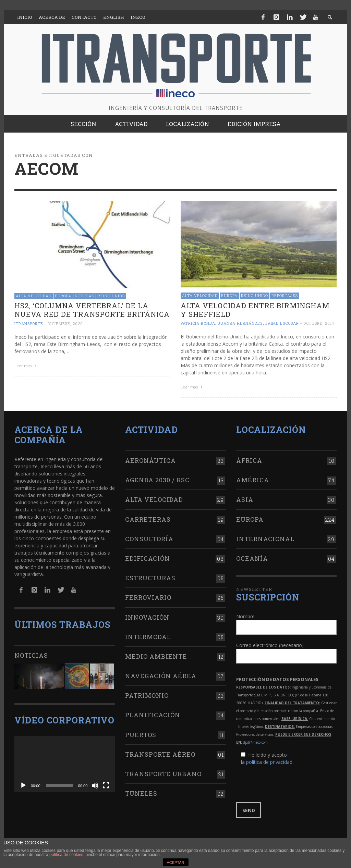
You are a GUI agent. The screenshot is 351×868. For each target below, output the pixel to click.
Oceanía (252, 557)
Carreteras (148, 518)
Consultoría (149, 537)
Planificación (153, 714)
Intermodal (148, 635)
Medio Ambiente (156, 655)
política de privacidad (269, 761)
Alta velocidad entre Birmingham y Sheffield (255, 310)
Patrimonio (147, 694)
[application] (65, 763)
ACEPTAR (175, 863)
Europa (63, 296)
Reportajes (285, 295)
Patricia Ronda (198, 323)
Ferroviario (148, 596)
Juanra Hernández (240, 323)
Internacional (265, 537)
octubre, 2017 (319, 323)
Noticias (84, 296)
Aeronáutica (150, 459)
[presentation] (288, 783)
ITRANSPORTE (29, 324)
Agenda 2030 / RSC (157, 479)
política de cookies (66, 855)
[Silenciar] (95, 784)
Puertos (141, 733)
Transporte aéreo (160, 753)
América (253, 479)
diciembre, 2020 (65, 324)
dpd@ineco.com (255, 741)
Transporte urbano (163, 773)
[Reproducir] (23, 784)
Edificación (148, 557)
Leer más (26, 366)
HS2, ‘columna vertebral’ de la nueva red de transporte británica (92, 310)
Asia (245, 498)
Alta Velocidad (34, 296)
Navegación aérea (161, 675)
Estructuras (150, 577)
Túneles (141, 792)
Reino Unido (111, 296)
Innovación (147, 616)
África (249, 459)
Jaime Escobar (282, 323)
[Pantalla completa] (106, 784)
